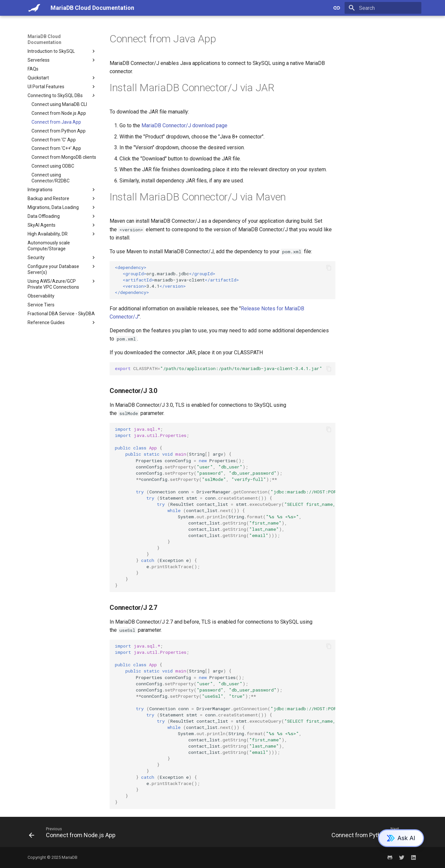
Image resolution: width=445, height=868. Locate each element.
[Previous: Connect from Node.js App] (74, 834)
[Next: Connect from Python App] (372, 834)
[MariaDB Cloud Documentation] (34, 8)
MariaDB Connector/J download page (184, 125)
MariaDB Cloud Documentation (44, 39)
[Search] (383, 8)
